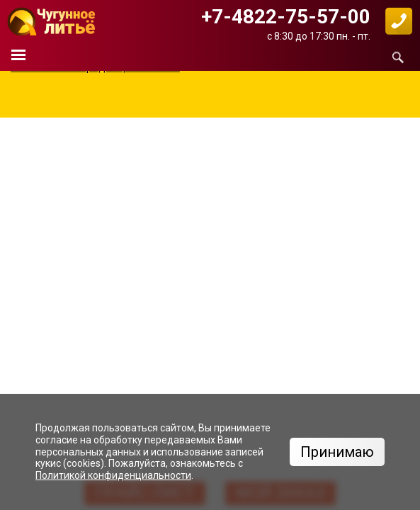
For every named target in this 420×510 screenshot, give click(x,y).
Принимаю (337, 452)
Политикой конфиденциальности (113, 475)
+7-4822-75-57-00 (286, 17)
